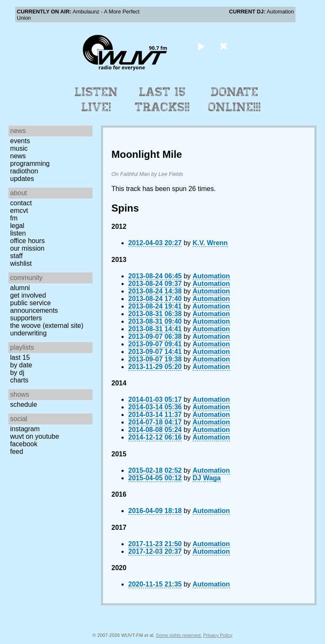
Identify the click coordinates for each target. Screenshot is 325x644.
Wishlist (21, 263)
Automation (211, 276)
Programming (30, 164)
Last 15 (20, 357)
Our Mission (27, 248)
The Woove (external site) (47, 326)
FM (14, 218)
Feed (17, 452)
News (18, 156)
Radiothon (24, 171)
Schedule (24, 404)
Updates (22, 179)
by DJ (17, 373)
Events (20, 141)
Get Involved (28, 295)
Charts (19, 380)
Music (19, 148)
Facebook (24, 444)
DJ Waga (207, 478)
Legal (17, 226)
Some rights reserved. (179, 635)
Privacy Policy (218, 635)
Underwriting (28, 333)
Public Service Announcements (34, 307)
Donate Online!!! (235, 99)
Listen (18, 233)
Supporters (26, 318)
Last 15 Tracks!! (162, 99)
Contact (21, 203)
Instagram (25, 429)
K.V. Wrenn (210, 243)
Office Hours (27, 241)
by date (21, 365)
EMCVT (19, 211)
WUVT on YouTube (35, 436)
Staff (16, 256)
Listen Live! (96, 99)
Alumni (20, 288)
